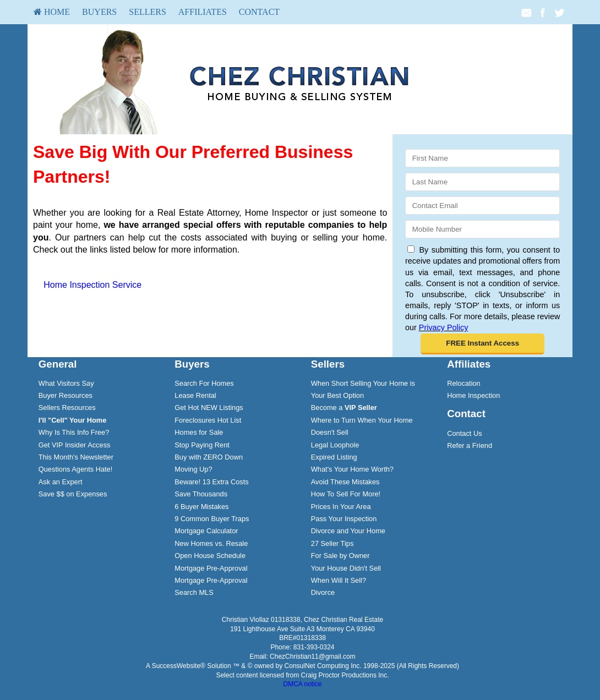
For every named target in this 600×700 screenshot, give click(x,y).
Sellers (148, 12)
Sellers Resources (67, 408)
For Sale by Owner (340, 556)
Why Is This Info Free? (74, 432)
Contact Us (464, 433)
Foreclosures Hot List (208, 420)
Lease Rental (195, 395)
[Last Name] (482, 182)
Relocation (463, 383)
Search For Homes (204, 383)
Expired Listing (334, 457)
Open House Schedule (210, 556)
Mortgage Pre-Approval (211, 568)
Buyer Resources (66, 395)
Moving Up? (193, 469)
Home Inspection (473, 395)
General (58, 364)
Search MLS (194, 592)
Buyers (99, 12)
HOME (52, 12)
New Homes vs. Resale (211, 543)
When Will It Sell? (339, 580)
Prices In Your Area (341, 507)
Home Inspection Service (92, 285)
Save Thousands (201, 494)
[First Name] (482, 158)
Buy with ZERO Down (209, 457)
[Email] (482, 206)
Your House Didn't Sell (346, 568)
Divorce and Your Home (348, 531)
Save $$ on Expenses (73, 494)
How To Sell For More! (346, 494)
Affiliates (203, 12)
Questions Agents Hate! (75, 469)
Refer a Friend (470, 445)
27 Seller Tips (332, 543)
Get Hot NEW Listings (209, 408)
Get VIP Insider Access (75, 445)
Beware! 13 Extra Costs (211, 482)
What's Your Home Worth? (352, 469)
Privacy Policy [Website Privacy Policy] (444, 327)
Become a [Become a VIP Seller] (344, 408)
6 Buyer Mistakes (201, 507)
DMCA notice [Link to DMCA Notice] (302, 684)
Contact (259, 12)
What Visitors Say (66, 383)
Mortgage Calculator (206, 531)
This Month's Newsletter (76, 457)
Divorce (323, 592)
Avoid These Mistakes (345, 482)
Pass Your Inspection (344, 519)
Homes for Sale (199, 432)
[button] (482, 344)
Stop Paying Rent (202, 445)
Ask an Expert (61, 482)
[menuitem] (52, 12)
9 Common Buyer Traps (212, 519)
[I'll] (73, 420)
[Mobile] (482, 229)
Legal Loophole (335, 445)
